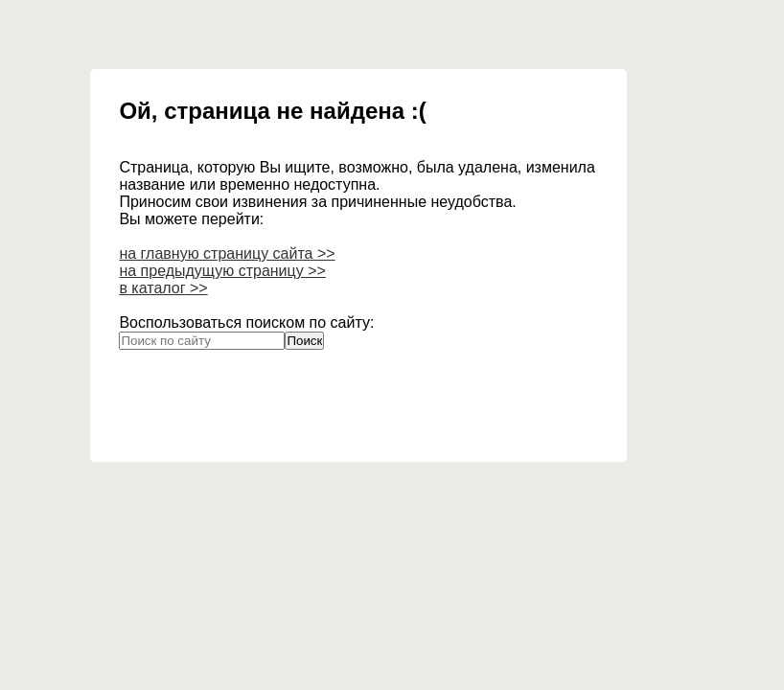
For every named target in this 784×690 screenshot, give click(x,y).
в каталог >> (163, 288)
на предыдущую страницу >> (222, 271)
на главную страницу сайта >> (227, 253)
